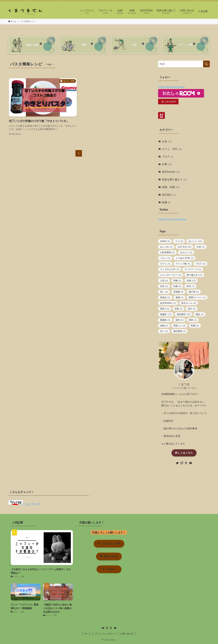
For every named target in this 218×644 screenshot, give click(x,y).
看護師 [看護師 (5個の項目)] (165, 320)
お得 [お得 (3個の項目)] (201, 247)
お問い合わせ (127, 634)
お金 (167, 141)
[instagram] (194, 2)
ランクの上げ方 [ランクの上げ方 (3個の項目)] (170, 269)
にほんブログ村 (25, 504)
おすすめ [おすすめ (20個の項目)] (185, 247)
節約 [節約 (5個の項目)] (180, 320)
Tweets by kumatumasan (172, 219)
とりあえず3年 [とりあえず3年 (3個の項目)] (185, 258)
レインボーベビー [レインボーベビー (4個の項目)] (171, 275)
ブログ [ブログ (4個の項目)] (200, 264)
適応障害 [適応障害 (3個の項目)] (180, 331)
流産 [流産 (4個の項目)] (179, 309)
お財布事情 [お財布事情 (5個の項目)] (167, 252)
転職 (166, 202)
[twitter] (190, 2)
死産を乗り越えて (175, 179)
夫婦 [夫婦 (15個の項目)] (191, 281)
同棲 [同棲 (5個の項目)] (177, 281)
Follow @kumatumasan (171, 87)
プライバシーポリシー (106, 634)
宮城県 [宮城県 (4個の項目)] (178, 292)
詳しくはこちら (184, 453)
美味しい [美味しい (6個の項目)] (180, 326)
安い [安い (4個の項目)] (164, 292)
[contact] (203, 2)
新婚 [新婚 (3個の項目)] (180, 297)
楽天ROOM (171, 172)
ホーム (88, 634)
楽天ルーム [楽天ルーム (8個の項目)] (189, 303)
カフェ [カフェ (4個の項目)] (165, 264)
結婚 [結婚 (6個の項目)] (164, 326)
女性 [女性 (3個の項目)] (164, 286)
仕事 (167, 164)
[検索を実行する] (206, 64)
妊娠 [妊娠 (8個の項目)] (177, 286)
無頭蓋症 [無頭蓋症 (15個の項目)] (184, 314)
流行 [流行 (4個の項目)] (192, 309)
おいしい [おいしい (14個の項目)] (195, 241)
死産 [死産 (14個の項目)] (165, 309)
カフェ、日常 (172, 149)
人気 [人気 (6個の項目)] (164, 281)
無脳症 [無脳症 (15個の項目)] (166, 314)
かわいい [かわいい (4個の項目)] (186, 252)
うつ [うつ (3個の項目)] (179, 241)
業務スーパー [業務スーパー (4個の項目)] (197, 297)
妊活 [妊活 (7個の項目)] (190, 286)
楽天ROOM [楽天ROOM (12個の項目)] (168, 303)
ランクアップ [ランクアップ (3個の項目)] (193, 269)
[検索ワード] (184, 64)
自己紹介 (169, 195)
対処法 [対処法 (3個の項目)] (165, 297)
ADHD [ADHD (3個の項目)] (165, 241)
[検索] (208, 2)
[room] (199, 2)
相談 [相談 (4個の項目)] (200, 314)
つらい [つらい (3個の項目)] (165, 258)
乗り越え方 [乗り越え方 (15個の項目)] (195, 275)
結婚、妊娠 (171, 187)
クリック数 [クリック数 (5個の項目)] (183, 264)
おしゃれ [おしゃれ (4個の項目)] (166, 247)
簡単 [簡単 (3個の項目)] (193, 320)
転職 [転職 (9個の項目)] (195, 326)
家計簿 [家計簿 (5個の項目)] (194, 292)
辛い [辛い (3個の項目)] (164, 331)
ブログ (168, 156)
